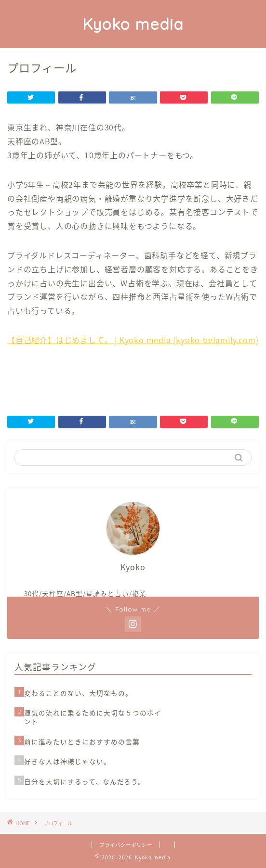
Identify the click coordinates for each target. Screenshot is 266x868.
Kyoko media (133, 24)
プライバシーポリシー (126, 845)
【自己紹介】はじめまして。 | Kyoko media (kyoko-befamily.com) (133, 340)
